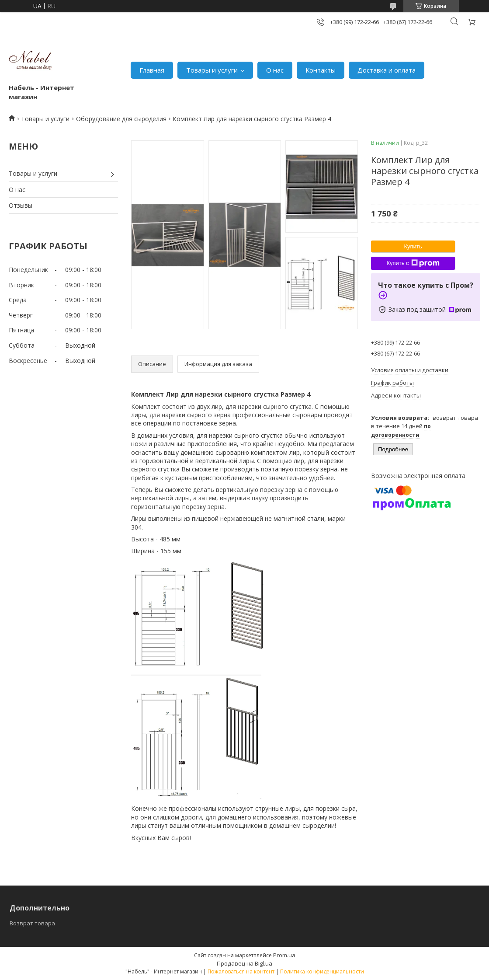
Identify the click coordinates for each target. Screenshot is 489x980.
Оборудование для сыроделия (121, 119)
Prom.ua (284, 955)
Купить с (413, 263)
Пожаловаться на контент (241, 971)
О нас (275, 70)
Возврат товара (32, 923)
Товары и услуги (212, 70)
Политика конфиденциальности (322, 971)
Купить (413, 246)
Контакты (321, 70)
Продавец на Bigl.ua (244, 963)
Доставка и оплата (387, 70)
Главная (152, 70)
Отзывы (21, 205)
